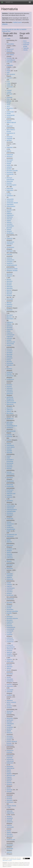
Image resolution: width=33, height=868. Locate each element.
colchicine (9, 258)
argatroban (10, 147)
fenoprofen (10, 358)
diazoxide (9, 294)
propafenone (10, 642)
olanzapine (10, 565)
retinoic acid (10, 661)
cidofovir (9, 230)
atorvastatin (10, 160)
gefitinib (9, 411)
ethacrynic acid (11, 342)
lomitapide (9, 492)
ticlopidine (9, 779)
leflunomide (10, 485)
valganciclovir (10, 813)
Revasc (9, 103)
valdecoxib (10, 811)
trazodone (9, 799)
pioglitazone (10, 622)
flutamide (9, 374)
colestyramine (10, 260)
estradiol (9, 340)
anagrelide (9, 139)
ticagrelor (9, 777)
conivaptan (10, 262)
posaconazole (10, 629)
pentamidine (10, 609)
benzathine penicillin (12, 171)
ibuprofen (9, 435)
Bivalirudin (9, 51)
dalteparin (9, 276)
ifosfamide (9, 436)
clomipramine (10, 247)
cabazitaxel (10, 196)
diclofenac (9, 296)
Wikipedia (5, 24)
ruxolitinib (9, 695)
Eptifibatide (10, 65)
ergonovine (10, 329)
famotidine (9, 353)
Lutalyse (9, 92)
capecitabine (10, 205)
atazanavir (9, 156)
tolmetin (9, 788)
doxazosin (9, 310)
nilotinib (9, 552)
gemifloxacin (10, 419)
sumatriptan (10, 727)
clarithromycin (10, 242)
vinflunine (9, 825)
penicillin (9, 608)
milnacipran (10, 513)
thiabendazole (10, 768)
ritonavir (9, 677)
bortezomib (10, 181)
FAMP (8, 69)
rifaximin (9, 668)
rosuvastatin (10, 690)
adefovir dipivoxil (11, 122)
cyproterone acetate (12, 269)
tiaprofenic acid (11, 775)
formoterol (9, 385)
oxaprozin (9, 586)
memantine (10, 501)
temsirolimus (10, 738)
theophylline (10, 766)
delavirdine (10, 288)
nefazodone (10, 545)
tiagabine (9, 774)
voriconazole (10, 827)
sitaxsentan (10, 718)
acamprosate (10, 112)
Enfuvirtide (10, 62)
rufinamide (9, 692)
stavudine (9, 722)
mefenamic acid (11, 494)
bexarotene (10, 172)
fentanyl (9, 360)
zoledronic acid (11, 840)
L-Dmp (8, 83)
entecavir (9, 324)
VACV (8, 106)
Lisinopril (9, 90)
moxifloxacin (10, 527)
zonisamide (10, 849)
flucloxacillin (10, 363)
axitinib (9, 165)
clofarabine (10, 244)
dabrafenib (10, 274)
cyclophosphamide (12, 265)
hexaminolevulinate (12, 426)
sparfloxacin (10, 720)
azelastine (9, 167)
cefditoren (9, 213)
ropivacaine (10, 686)
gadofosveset (10, 401)
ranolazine (9, 651)
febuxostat (9, 354)
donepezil (9, 306)
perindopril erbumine (12, 618)
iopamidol (9, 451)
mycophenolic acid (12, 535)
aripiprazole (10, 155)
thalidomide (10, 763)
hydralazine (10, 428)
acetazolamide (11, 115)
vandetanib (10, 818)
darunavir (9, 283)
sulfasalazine (10, 724)
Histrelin (25, 50)
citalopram (9, 238)
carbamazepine (11, 206)
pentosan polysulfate (12, 611)
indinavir (9, 444)
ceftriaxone (10, 217)
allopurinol (9, 126)
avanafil (9, 164)
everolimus (10, 351)
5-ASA (8, 39)
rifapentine (9, 667)
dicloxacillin (10, 299)
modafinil (9, 526)
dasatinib (9, 285)
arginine (9, 151)
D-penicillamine (11, 60)
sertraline (9, 708)
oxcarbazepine (11, 588)
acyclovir (9, 121)
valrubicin (9, 816)
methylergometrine (12, 510)
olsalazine (9, 577)
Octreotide (9, 97)
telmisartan (10, 736)
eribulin (9, 331)
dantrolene (10, 281)
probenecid (10, 638)
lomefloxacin (10, 490)
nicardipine (10, 549)
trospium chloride (11, 806)
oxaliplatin (9, 585)
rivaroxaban (10, 679)
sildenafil (9, 713)
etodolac (9, 345)
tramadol (9, 791)
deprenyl (9, 290)
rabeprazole (10, 649)
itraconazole (10, 463)
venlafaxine (10, 822)
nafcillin (9, 540)
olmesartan (10, 568)
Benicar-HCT (10, 49)
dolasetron (9, 304)
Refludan (9, 101)
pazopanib (9, 606)
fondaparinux (10, 379)
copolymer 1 (10, 263)
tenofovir (9, 740)
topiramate (10, 790)
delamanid (9, 287)
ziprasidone (10, 836)
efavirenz (9, 317)
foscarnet (9, 387)
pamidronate (10, 595)
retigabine (9, 659)
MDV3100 (9, 94)
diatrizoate (9, 292)
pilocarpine (10, 620)
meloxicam (10, 497)
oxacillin (9, 583)
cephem (9, 221)
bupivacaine (10, 190)
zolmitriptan (10, 845)
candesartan (10, 201)
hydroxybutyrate (11, 431)
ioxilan (8, 458)
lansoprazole (10, 481)
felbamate (9, 356)
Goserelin (9, 78)
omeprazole (10, 579)
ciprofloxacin (10, 233)
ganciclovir (10, 408)
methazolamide (11, 506)
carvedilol (9, 210)
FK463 (8, 71)
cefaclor (9, 212)
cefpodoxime (10, 215)
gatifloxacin (10, 410)
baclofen (9, 169)
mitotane (9, 522)
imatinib (9, 440)
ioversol (9, 456)
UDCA (8, 105)
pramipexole (10, 631)
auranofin (9, 162)
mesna (8, 504)
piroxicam (9, 624)
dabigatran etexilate (12, 271)
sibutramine (10, 711)
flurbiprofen (10, 372)
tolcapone (9, 784)
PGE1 (8, 99)
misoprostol (10, 519)
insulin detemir (11, 447)
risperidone (10, 674)
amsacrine (9, 137)
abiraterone (10, 108)
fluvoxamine (10, 376)
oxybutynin (10, 590)
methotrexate (10, 508)
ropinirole (9, 684)
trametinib (9, 797)
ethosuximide (10, 344)
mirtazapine (10, 515)
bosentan (9, 183)
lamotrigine (10, 477)
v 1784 (8, 808)
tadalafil (9, 731)
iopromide (9, 453)
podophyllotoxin (11, 627)
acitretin (9, 117)
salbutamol (10, 700)
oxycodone (10, 592)
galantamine (10, 404)
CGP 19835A (10, 55)
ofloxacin (9, 561)
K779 (8, 81)
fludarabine (10, 365)
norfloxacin (10, 558)
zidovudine (10, 834)
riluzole (9, 670)
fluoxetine (9, 369)
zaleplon (9, 832)
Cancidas (9, 58)
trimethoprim (10, 802)
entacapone (10, 322)
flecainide (9, 362)
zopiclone (9, 852)
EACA (25, 41)
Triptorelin (26, 48)
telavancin (9, 733)
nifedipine (9, 551)
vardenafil (9, 820)
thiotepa (9, 772)
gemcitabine (10, 413)
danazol (9, 279)
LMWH (8, 85)
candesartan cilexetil (12, 203)
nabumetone (10, 536)
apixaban (9, 140)
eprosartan (10, 328)
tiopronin (9, 781)
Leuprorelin (10, 87)
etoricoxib (9, 349)
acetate (9, 114)
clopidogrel (10, 251)
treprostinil (9, 800)
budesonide (10, 188)
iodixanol (9, 449)
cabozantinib (10, 199)
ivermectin (9, 465)
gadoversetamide (11, 403)
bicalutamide (10, 174)
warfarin (9, 831)
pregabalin (9, 634)
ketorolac (9, 469)
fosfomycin (10, 388)
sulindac (9, 725)
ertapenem (10, 333)
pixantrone (9, 626)
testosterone (10, 745)
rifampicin (9, 665)
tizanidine (9, 783)
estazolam (9, 338)
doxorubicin (10, 315)
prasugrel (9, 633)
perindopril (9, 617)
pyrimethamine (11, 647)
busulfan (9, 194)
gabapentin (10, 394)
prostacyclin (10, 645)
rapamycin (9, 652)
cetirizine (9, 222)
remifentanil (10, 656)
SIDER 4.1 (9, 2)
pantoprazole (10, 599)
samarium (9, 706)
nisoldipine (10, 556)
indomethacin (10, 445)
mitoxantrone (10, 524)
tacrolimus (9, 729)
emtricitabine (10, 319)
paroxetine (9, 602)
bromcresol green (11, 185)
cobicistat (9, 254)
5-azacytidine (10, 44)
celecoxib (9, 219)
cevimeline (10, 224)
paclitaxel (9, 593)
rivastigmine (10, 681)
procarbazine (10, 640)
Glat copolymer (11, 74)
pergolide (9, 613)
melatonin (9, 495)
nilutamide (9, 554)
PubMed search (17, 22)
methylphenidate (11, 511)
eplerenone (10, 326)
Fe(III (8, 73)
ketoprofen (10, 467)
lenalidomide (10, 486)
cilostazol (9, 231)
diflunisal (9, 303)
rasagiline (9, 654)
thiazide (9, 770)
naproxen (9, 542)
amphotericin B (11, 133)
